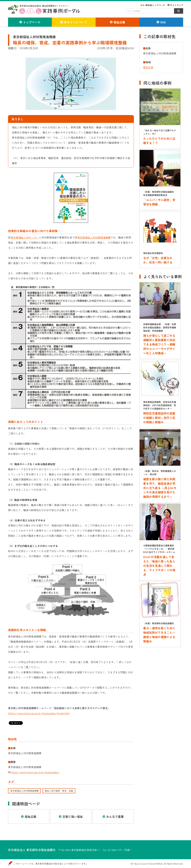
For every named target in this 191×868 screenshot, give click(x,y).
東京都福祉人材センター (25, 237)
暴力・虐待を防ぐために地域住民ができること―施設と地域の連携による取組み (159, 635)
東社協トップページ (155, 5)
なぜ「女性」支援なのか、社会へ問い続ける (158, 260)
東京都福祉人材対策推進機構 (94, 237)
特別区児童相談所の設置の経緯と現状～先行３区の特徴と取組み (159, 418)
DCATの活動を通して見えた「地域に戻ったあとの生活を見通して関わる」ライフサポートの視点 (159, 566)
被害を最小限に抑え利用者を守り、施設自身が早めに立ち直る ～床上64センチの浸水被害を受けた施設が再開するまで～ (160, 488)
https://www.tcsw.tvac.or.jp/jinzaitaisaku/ (35, 772)
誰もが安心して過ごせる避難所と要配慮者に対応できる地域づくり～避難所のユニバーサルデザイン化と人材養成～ (159, 344)
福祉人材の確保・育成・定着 (59, 791)
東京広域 (148, 67)
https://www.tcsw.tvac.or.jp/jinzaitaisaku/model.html (39, 713)
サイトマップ (177, 5)
